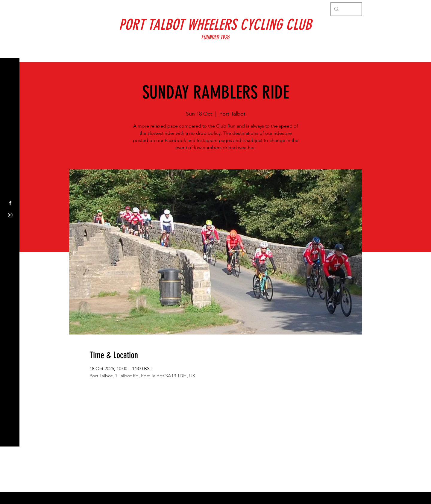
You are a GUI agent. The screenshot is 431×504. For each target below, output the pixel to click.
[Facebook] (10, 203)
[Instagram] (10, 215)
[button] (10, 9)
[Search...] (346, 9)
